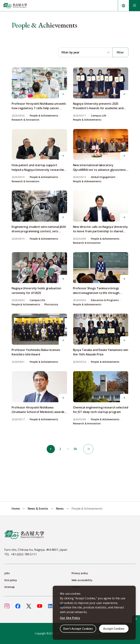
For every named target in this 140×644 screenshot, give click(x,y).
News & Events (38, 509)
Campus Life (99, 116)
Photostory (51, 305)
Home (16, 509)
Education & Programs (105, 300)
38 (76, 449)
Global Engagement (103, 177)
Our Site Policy (70, 618)
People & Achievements (44, 116)
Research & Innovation (25, 120)
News (60, 509)
